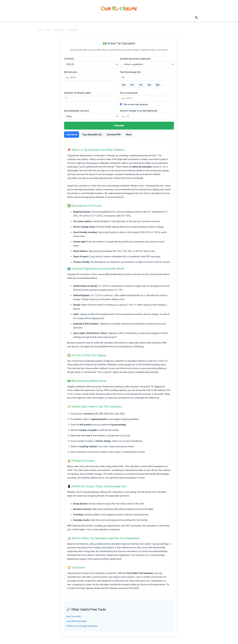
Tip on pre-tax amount (136, 104)
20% (158, 85)
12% (132, 85)
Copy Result (72, 135)
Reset (129, 135)
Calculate (119, 126)
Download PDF (114, 135)
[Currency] (91, 64)
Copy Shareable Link (92, 135)
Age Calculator (74, 616)
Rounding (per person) (76, 111)
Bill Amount (71, 72)
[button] (196, 18)
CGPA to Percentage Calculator (82, 626)
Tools (48, 30)
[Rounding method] (91, 116)
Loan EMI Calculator (76, 621)
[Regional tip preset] (147, 64)
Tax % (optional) (129, 93)
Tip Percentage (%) (130, 72)
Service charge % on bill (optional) (139, 111)
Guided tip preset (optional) (135, 59)
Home (40, 30)
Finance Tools (59, 30)
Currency (69, 59)
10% (124, 85)
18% (149, 85)
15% (141, 85)
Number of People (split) (78, 93)
